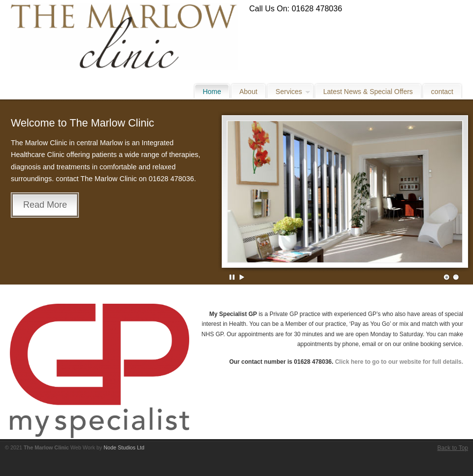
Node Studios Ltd (124, 447)
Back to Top (453, 448)
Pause (233, 277)
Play (242, 277)
